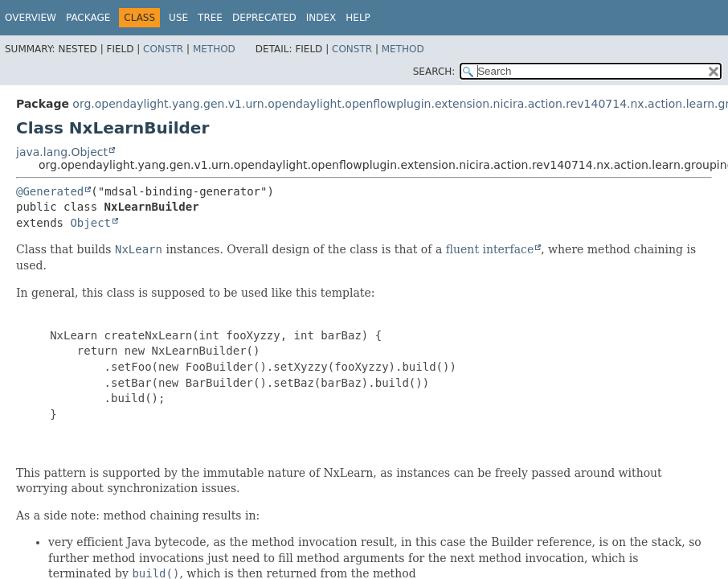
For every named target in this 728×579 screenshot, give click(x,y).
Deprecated (264, 18)
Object (90, 223)
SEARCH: (434, 72)
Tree (210, 18)
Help (358, 18)
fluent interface (490, 249)
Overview (31, 18)
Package (88, 18)
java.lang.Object (62, 152)
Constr (163, 49)
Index (321, 18)
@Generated (50, 191)
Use (178, 18)
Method (214, 49)
